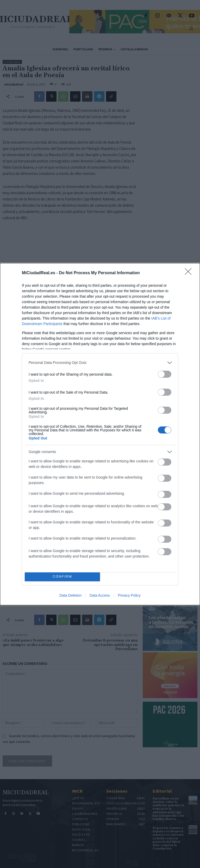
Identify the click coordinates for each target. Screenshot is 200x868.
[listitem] (100, 363)
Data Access (100, 595)
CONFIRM (62, 577)
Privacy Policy (129, 595)
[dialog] (100, 434)
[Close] (190, 273)
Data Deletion (70, 595)
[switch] (165, 374)
